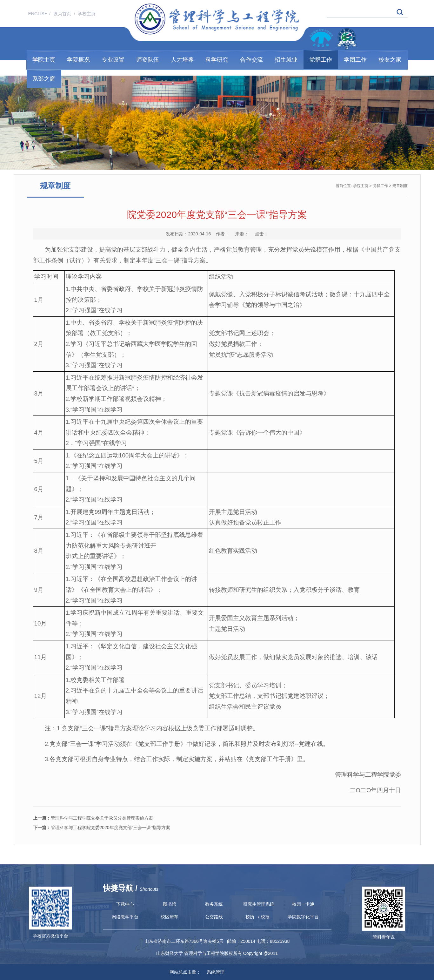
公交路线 (214, 917)
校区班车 (170, 917)
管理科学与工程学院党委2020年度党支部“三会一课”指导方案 (102, 828)
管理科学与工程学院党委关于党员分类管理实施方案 (93, 818)
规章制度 (400, 186)
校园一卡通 (303, 904)
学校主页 (87, 14)
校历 (250, 917)
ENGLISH (38, 14)
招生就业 (286, 60)
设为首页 (63, 14)
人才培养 (182, 60)
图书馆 (170, 904)
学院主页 (44, 60)
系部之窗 (44, 79)
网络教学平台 (125, 917)
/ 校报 (264, 917)
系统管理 (213, 972)
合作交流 (251, 60)
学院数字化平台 (303, 917)
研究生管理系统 (259, 904)
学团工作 (355, 60)
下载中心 (125, 904)
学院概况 (78, 60)
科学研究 (217, 60)
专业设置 (113, 60)
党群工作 (321, 60)
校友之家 (390, 60)
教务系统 (214, 904)
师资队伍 (148, 60)
